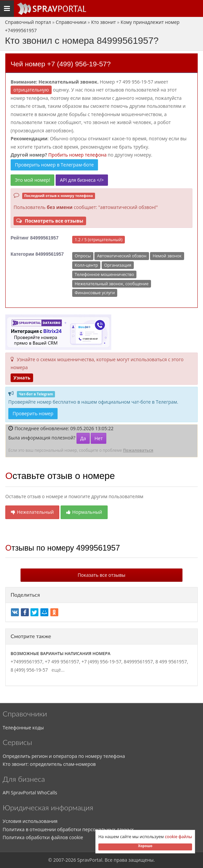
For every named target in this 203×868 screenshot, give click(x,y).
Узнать (22, 378)
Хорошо (145, 846)
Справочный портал (28, 22)
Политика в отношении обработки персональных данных (68, 829)
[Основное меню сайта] (51, 9)
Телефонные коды (23, 728)
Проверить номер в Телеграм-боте (54, 165)
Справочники (71, 22)
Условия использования (30, 821)
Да (83, 438)
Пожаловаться (138, 450)
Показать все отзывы (101, 575)
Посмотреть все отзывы (50, 221)
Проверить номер (33, 413)
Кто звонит (103, 22)
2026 (71, 860)
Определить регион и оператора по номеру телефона (64, 756)
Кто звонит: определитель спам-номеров (49, 764)
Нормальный (84, 512)
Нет (99, 438)
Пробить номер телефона (77, 155)
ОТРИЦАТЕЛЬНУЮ (31, 90)
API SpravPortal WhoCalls (30, 793)
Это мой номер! (32, 180)
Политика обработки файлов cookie (43, 837)
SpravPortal (90, 860)
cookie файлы (178, 837)
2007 (59, 860)
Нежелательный (32, 512)
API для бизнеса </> (82, 180)
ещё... (57, 670)
